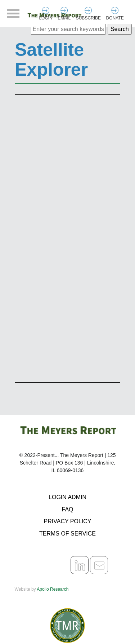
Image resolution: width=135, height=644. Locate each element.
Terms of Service (67, 534)
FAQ (67, 509)
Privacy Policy (68, 521)
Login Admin (67, 497)
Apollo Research (53, 589)
